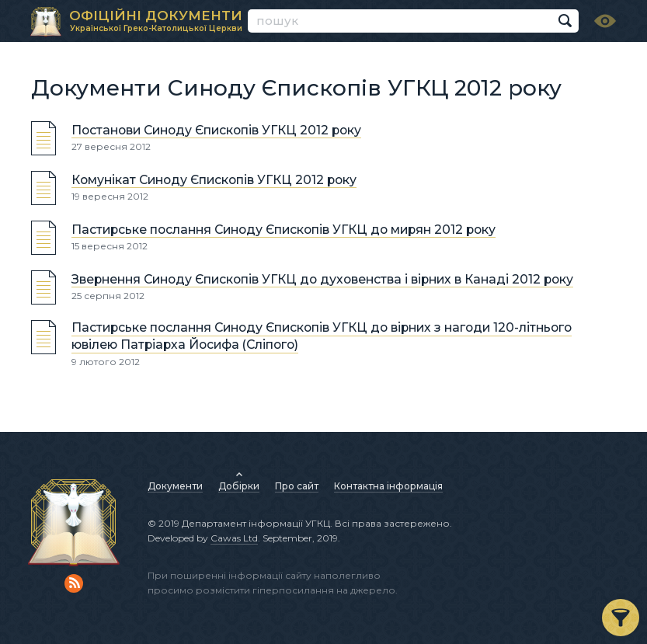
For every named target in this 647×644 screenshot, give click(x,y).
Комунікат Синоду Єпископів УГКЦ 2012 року (214, 180)
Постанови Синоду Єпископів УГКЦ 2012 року (216, 130)
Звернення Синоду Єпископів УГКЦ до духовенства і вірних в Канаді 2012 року (322, 279)
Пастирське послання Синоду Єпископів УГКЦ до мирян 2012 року (283, 230)
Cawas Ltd (234, 538)
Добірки (239, 486)
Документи (175, 486)
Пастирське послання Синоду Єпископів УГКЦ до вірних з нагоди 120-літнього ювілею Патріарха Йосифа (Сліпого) (322, 337)
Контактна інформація (388, 486)
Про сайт (297, 486)
